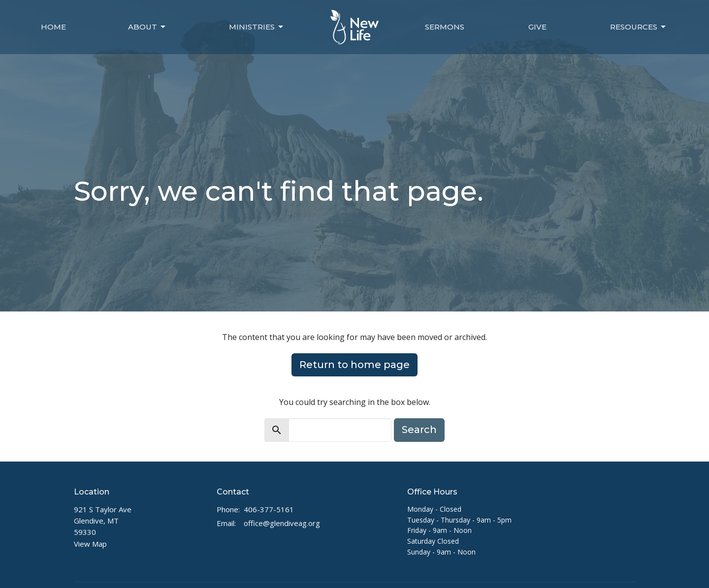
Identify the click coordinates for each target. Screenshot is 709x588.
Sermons (445, 27)
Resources (639, 27)
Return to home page (354, 365)
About (147, 27)
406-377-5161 (269, 509)
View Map (90, 544)
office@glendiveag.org (282, 523)
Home (53, 27)
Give (537, 27)
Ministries (257, 27)
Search (419, 430)
